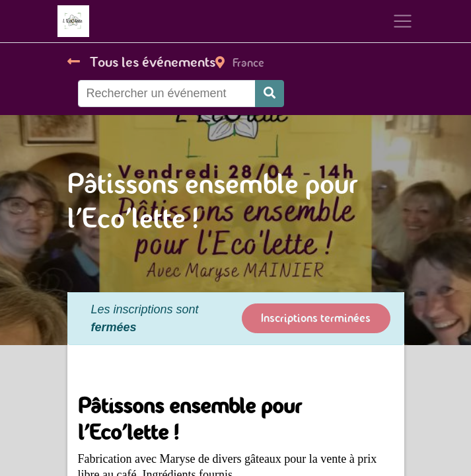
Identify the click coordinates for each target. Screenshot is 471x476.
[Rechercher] (270, 94)
